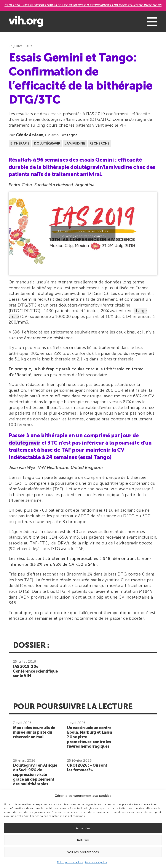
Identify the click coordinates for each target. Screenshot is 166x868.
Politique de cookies (70, 862)
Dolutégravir (47, 143)
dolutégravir (24, 443)
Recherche (99, 143)
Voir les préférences (83, 852)
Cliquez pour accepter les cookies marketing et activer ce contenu (83, 234)
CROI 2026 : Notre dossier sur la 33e (83, 5)
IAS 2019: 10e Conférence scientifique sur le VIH (35, 671)
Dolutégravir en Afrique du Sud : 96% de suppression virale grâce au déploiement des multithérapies (35, 775)
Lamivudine (75, 143)
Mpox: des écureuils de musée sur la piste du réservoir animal (34, 732)
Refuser (83, 840)
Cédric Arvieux (30, 135)
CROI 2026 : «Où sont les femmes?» (87, 768)
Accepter (83, 828)
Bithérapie (20, 143)
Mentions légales (96, 862)
